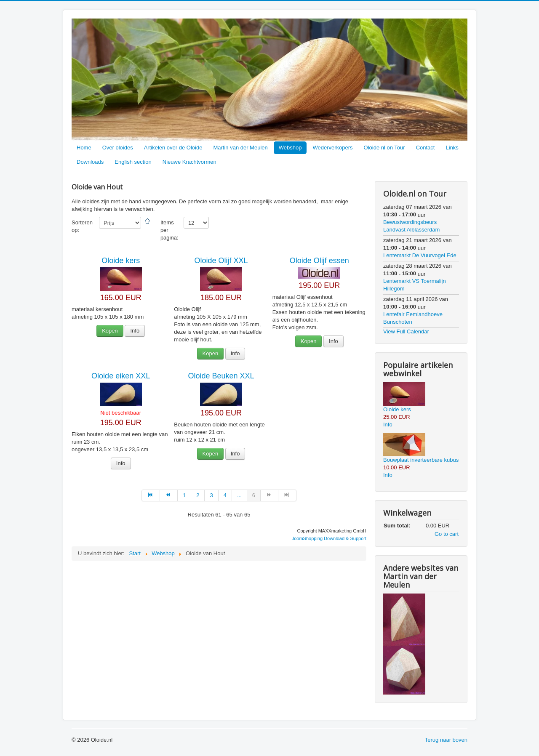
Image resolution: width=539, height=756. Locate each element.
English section (133, 162)
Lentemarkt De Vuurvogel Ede (420, 255)
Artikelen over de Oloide (173, 148)
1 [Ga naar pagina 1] (184, 495)
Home (84, 148)
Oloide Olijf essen (319, 261)
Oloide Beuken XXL (221, 376)
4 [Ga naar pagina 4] (225, 495)
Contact (426, 148)
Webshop (290, 148)
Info (135, 331)
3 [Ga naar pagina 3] (211, 495)
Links (452, 148)
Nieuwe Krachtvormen (189, 162)
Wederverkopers (332, 148)
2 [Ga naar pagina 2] (198, 495)
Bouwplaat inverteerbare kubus (421, 460)
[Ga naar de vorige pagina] (169, 495)
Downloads (90, 162)
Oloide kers (121, 261)
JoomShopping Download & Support (329, 538)
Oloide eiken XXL (121, 376)
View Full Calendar (406, 331)
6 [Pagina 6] (254, 495)
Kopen (110, 331)
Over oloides (118, 148)
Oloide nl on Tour (384, 148)
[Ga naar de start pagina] (151, 495)
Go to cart (447, 534)
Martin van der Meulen (240, 148)
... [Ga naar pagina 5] (239, 495)
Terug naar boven (446, 740)
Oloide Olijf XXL (221, 261)
